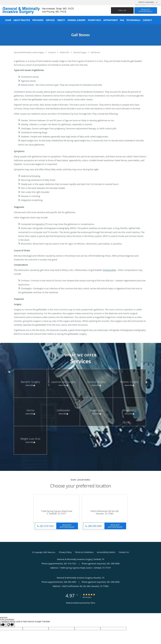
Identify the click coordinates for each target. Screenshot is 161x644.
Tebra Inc (51, 552)
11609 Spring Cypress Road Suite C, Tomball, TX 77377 (56, 512)
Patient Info (65, 52)
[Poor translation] (10, 625)
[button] (146, 10)
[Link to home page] (35, 10)
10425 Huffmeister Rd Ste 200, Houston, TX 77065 (105, 512)
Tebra (93, 603)
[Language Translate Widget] (149, 2)
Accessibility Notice (106, 552)
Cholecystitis (109, 270)
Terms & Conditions (84, 552)
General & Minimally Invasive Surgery (29, 52)
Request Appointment (67, 526)
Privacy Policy (65, 552)
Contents (52, 52)
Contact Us (124, 552)
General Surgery (80, 52)
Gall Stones (95, 52)
